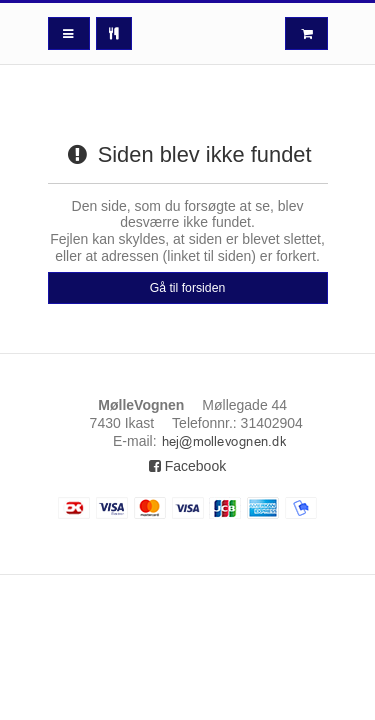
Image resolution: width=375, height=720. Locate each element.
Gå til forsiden (188, 288)
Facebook (187, 466)
